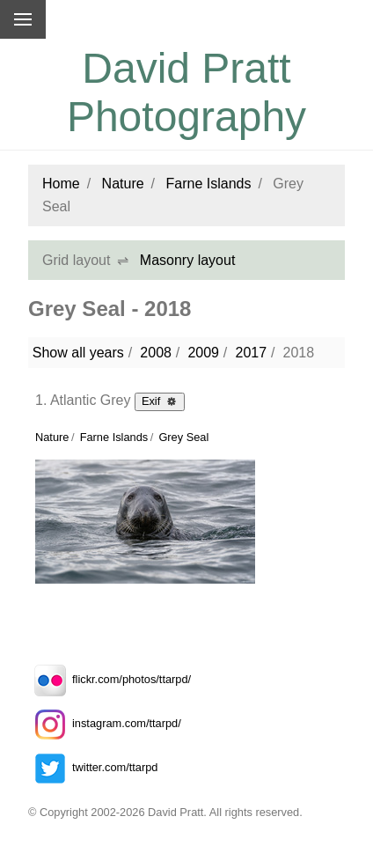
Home (61, 184)
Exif (160, 401)
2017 (251, 353)
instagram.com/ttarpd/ (105, 723)
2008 (156, 353)
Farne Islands (209, 184)
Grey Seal (183, 437)
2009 (203, 353)
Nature (123, 184)
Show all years (78, 353)
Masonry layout (188, 260)
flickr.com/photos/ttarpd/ (110, 679)
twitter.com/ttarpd (93, 767)
